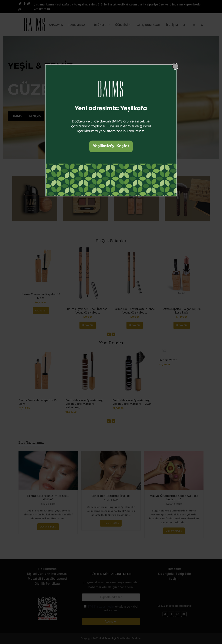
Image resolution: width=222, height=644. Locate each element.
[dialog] (111, 130)
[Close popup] (175, 66)
